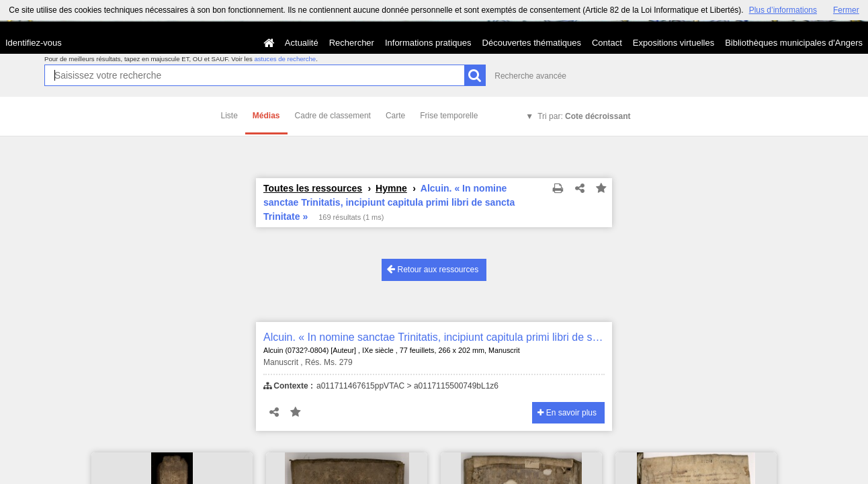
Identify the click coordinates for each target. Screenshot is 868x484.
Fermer (846, 10)
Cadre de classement (333, 116)
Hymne (391, 188)
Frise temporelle (449, 116)
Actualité (302, 43)
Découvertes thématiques (532, 43)
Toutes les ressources (313, 188)
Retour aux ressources (433, 269)
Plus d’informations (783, 10)
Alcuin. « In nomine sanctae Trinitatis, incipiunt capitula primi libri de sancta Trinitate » (434, 337)
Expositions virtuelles (674, 43)
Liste (229, 116)
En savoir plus (567, 413)
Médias (266, 116)
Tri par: (584, 116)
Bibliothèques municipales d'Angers (794, 43)
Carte (395, 116)
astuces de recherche (285, 59)
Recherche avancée (530, 76)
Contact (607, 43)
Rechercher (352, 43)
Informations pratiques (428, 43)
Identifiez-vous (34, 43)
